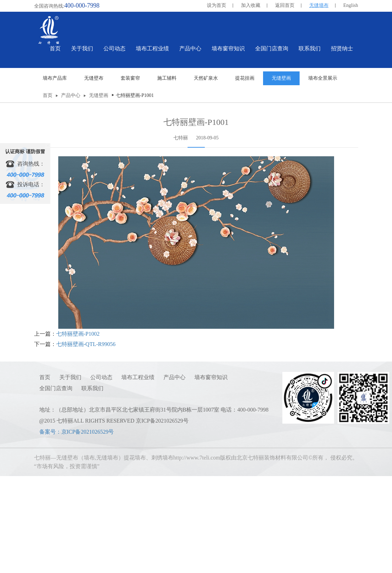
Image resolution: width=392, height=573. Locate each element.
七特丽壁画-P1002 (78, 432)
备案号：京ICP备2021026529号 (77, 530)
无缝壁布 (94, 176)
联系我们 (92, 487)
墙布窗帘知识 (211, 476)
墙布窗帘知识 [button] (228, 48)
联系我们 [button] (310, 48)
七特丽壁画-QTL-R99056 (86, 442)
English (351, 5)
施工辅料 (167, 176)
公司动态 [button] (114, 48)
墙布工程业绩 (138, 476)
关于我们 (70, 476)
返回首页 (285, 5)
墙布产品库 (55, 176)
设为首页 (217, 5)
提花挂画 (245, 176)
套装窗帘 (130, 176)
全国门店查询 (56, 487)
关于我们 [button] (82, 48)
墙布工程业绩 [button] (152, 48)
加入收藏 (251, 5)
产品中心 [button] (190, 48)
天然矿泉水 (206, 176)
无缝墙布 (319, 5)
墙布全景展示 (323, 176)
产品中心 (71, 194)
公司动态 (101, 476)
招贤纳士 (342, 48)
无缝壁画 (281, 176)
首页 (55, 48)
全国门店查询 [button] (272, 48)
